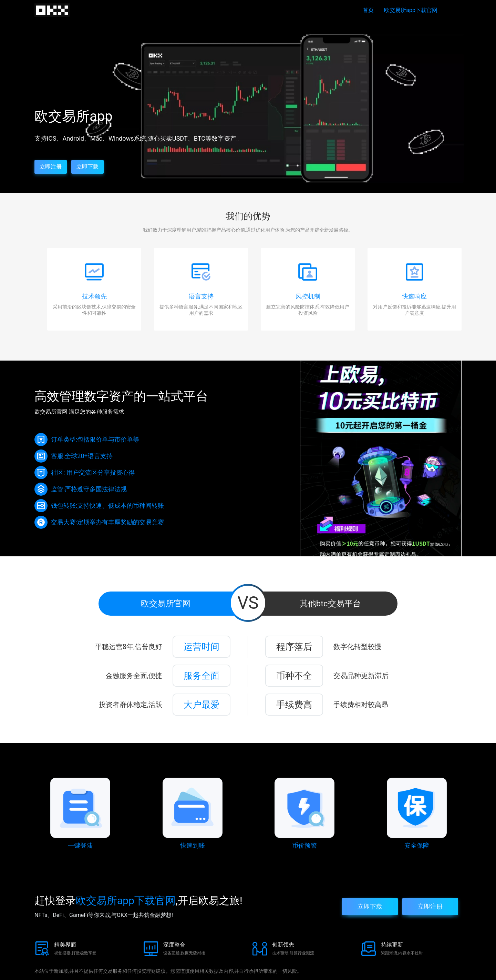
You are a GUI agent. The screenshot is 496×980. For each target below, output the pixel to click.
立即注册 (51, 167)
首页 (368, 10)
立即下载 (87, 167)
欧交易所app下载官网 (411, 10)
